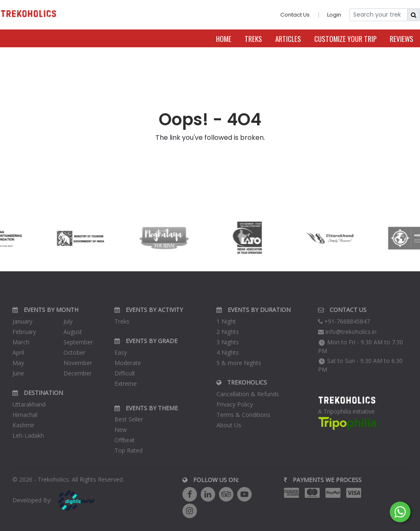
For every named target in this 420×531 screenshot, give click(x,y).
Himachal (25, 415)
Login (334, 15)
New (121, 430)
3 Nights (228, 342)
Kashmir (23, 425)
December (78, 373)
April (18, 352)
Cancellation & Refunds (248, 394)
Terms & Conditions (243, 415)
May (18, 363)
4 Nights (228, 352)
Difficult (125, 373)
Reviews (402, 39)
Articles (288, 39)
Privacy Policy (235, 404)
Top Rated (129, 450)
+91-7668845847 (344, 321)
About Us (229, 425)
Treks (253, 39)
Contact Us (295, 15)
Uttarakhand (29, 404)
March (21, 342)
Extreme (126, 384)
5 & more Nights (239, 363)
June (18, 373)
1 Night (226, 321)
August (73, 332)
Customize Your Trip (345, 39)
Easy (121, 352)
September (78, 342)
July (68, 321)
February (24, 332)
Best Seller (129, 419)
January (22, 321)
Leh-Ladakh (28, 435)
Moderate (128, 363)
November (78, 363)
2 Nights (228, 332)
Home (224, 39)
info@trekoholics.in (347, 332)
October (74, 352)
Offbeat (125, 440)
